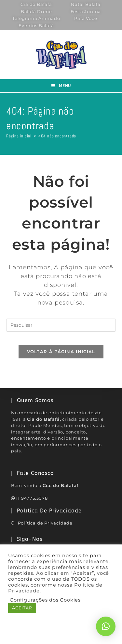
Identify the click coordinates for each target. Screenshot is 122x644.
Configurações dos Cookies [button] (45, 600)
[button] (106, 626)
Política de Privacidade (45, 523)
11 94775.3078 (29, 498)
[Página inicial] (19, 136)
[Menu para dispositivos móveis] (61, 86)
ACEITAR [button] (22, 608)
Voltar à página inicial (61, 352)
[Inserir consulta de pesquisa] (61, 325)
